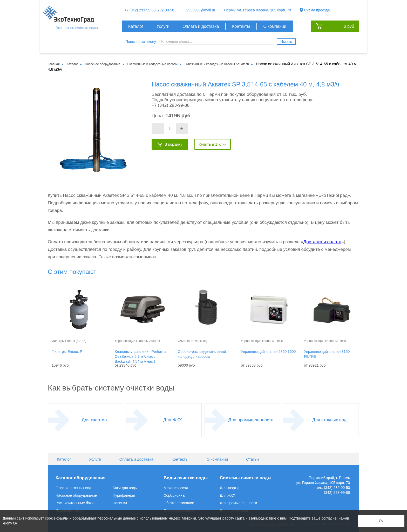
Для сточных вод (329, 420)
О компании (275, 26)
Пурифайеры (124, 495)
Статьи (252, 459)
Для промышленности (251, 420)
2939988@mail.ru (201, 10)
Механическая (176, 488)
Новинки (120, 503)
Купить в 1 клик (212, 144)
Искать (286, 42)
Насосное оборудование (76, 495)
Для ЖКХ (173, 420)
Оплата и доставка (201, 26)
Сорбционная (175, 495)
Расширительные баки (74, 503)
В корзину (173, 144)
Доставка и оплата (322, 242)
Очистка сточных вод (73, 488)
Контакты (241, 26)
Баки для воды (125, 488)
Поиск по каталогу (141, 42)
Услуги (163, 26)
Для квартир (94, 420)
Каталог (136, 26)
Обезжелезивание (179, 503)
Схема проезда (317, 10)
